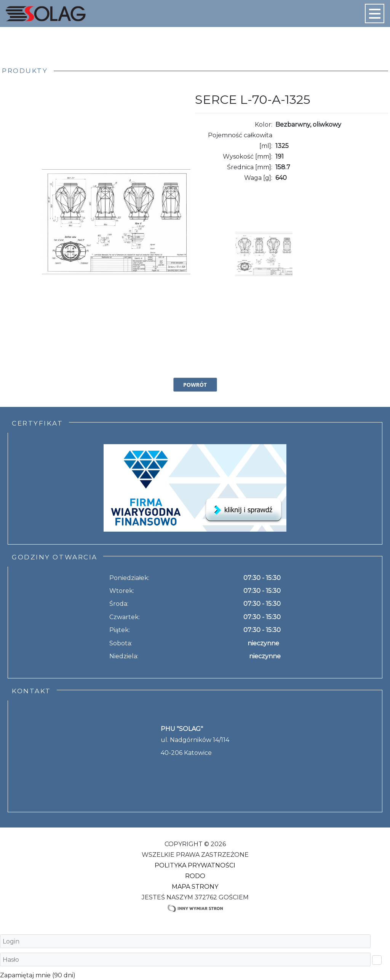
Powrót (195, 385)
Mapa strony (195, 887)
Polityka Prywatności (195, 865)
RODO (195, 876)
